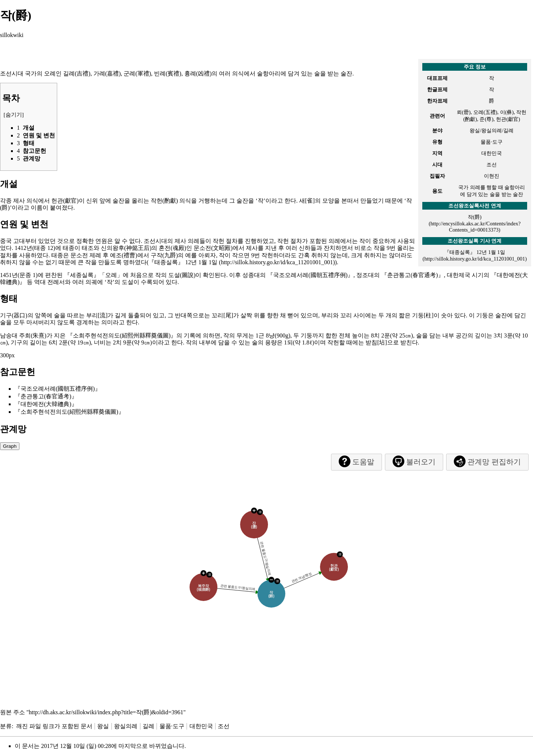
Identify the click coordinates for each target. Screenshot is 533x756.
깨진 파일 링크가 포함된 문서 (54, 726)
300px (7, 355)
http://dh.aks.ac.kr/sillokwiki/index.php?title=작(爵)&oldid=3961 (106, 712)
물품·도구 (172, 726)
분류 (6, 726)
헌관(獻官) (65, 201)
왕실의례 (126, 726)
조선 (224, 726)
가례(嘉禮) (107, 73)
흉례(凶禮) (198, 73)
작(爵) (475, 217)
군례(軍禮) (137, 73)
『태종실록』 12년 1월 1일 (183, 262)
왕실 (103, 726)
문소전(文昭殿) (213, 248)
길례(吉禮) (77, 73)
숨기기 (14, 115)
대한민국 (201, 726)
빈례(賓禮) (168, 73)
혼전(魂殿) (172, 248)
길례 (148, 726)
